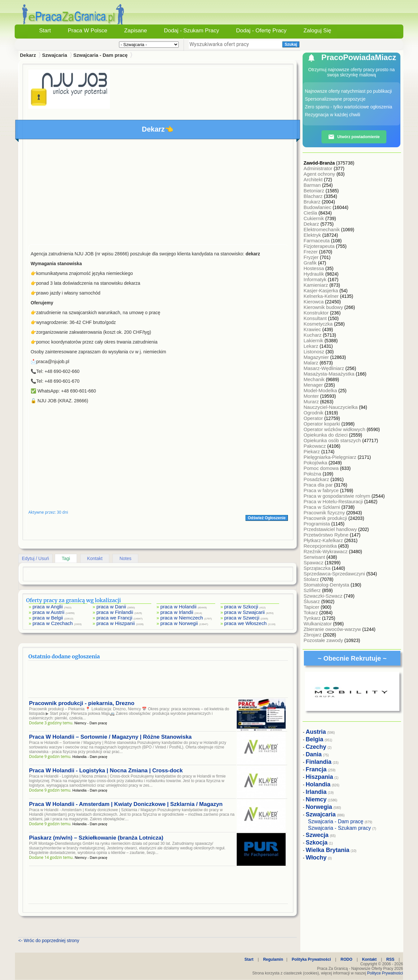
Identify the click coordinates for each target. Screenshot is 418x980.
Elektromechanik (322, 229)
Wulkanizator (318, 624)
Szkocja (317, 843)
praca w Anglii (48, 607)
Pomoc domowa (322, 468)
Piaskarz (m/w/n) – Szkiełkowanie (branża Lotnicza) (96, 838)
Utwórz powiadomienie (354, 137)
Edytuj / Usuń (35, 558)
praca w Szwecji (242, 618)
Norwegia (319, 807)
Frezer (311, 252)
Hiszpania (320, 777)
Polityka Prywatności (311, 959)
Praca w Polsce (88, 31)
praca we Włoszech (246, 623)
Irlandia (316, 792)
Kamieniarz (316, 285)
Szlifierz (313, 590)
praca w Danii (111, 607)
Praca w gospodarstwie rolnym (337, 496)
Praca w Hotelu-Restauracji (334, 501)
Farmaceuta (317, 241)
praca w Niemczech (182, 618)
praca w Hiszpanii (116, 623)
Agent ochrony (320, 174)
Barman (313, 185)
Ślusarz (312, 601)
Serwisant (315, 557)
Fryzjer (312, 257)
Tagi (66, 558)
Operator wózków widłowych (335, 429)
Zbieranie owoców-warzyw (333, 629)
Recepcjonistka (321, 546)
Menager (314, 385)
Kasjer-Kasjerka (321, 290)
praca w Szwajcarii (245, 612)
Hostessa (314, 268)
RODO (347, 959)
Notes (125, 558)
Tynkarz (313, 618)
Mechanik (315, 379)
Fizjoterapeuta (320, 246)
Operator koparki (322, 424)
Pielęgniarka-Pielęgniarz (331, 457)
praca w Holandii (179, 607)
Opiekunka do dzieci (326, 435)
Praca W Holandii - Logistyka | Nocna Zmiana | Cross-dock (106, 771)
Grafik (311, 263)
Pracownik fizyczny (325, 513)
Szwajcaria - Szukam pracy (340, 828)
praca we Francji (114, 618)
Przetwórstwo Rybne (327, 535)
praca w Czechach (53, 623)
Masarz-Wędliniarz (324, 368)
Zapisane (136, 31)
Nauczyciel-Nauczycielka (331, 407)
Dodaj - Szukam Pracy (192, 31)
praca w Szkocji (241, 607)
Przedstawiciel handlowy (331, 529)
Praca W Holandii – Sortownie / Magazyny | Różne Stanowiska (110, 737)
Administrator (319, 168)
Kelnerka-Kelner (322, 296)
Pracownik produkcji (326, 518)
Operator (314, 418)
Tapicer (312, 607)
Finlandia (319, 762)
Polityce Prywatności (385, 973)
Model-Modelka (321, 390)
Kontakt (95, 558)
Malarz (312, 363)
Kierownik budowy (324, 307)
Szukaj (291, 44)
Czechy (316, 747)
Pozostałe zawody (324, 640)
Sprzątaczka (318, 568)
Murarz (312, 402)
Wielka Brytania (328, 850)
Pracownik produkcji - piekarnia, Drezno (82, 703)
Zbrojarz (313, 635)
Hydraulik (314, 274)
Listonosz (315, 352)
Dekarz (312, 224)
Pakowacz (315, 446)
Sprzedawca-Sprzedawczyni (335, 574)
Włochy (316, 858)
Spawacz (314, 562)
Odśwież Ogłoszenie (267, 518)
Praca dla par (319, 485)
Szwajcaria (55, 55)
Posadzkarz (317, 479)
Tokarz (311, 612)
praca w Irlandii (177, 612)
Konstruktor (317, 313)
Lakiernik (314, 340)
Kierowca (314, 302)
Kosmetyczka (319, 324)
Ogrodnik (314, 413)
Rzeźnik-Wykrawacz (326, 551)
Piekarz (312, 451)
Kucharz (313, 335)
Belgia (315, 739)
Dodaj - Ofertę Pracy (261, 31)
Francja (316, 769)
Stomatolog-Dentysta (327, 585)
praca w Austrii (49, 612)
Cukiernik (314, 218)
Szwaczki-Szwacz (324, 596)
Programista (317, 524)
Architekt (314, 179)
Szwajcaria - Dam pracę (101, 55)
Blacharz (314, 196)
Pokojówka (316, 463)
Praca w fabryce (322, 490)
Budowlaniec (318, 207)
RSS (390, 959)
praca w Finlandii (115, 612)
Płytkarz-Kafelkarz (324, 540)
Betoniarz (315, 191)
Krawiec (313, 329)
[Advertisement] (158, 193)
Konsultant (316, 318)
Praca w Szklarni (322, 507)
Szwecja (317, 835)
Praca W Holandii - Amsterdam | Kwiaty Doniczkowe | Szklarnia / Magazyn (126, 804)
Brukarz (313, 202)
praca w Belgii (48, 618)
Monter (312, 396)
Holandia (318, 784)
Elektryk (313, 235)
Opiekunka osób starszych (333, 440)
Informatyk (316, 279)
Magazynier (317, 357)
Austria (316, 732)
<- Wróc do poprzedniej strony (49, 940)
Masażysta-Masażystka (330, 374)
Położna (313, 474)
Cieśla (311, 213)
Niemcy (316, 799)
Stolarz (312, 579)
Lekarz (312, 346)
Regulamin (273, 959)
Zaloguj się (317, 31)
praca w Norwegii (179, 623)
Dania (314, 754)
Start (45, 31)
